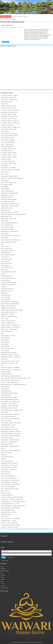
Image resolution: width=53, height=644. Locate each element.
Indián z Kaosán (5, 221)
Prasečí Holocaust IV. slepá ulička (9, 353)
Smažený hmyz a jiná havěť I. (8, 251)
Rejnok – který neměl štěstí (7, 348)
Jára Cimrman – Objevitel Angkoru (9, 478)
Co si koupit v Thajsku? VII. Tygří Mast (10, 121)
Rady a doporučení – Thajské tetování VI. (10, 380)
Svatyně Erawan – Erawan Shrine (9, 470)
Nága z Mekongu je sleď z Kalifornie (9, 482)
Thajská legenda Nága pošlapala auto (10, 393)
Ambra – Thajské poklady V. (7, 144)
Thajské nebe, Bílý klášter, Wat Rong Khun (11, 433)
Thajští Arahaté (4, 238)
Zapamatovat (11, 557)
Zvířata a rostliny (16, 27)
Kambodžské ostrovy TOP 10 (8, 289)
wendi (4, 27)
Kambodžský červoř (6, 472)
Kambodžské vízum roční (7, 197)
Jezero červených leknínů (7, 225)
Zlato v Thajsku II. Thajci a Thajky (9, 163)
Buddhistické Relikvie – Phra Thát (9, 512)
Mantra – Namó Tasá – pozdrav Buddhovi (10, 518)
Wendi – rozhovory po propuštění (9, 242)
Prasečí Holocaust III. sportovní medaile (10, 361)
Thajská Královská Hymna (7, 457)
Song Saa (3, 274)
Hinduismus (4, 459)
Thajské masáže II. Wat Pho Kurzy (9, 312)
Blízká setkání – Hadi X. (6, 259)
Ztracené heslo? (5, 560)
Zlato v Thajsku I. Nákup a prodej (9, 182)
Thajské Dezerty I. (5, 165)
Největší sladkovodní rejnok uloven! (9, 465)
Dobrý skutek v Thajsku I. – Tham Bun (10, 212)
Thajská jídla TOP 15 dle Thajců (8, 108)
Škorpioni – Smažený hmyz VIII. (8, 306)
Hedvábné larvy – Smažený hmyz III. (9, 329)
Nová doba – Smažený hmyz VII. (8, 321)
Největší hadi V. (5, 270)
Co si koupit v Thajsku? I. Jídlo (8, 161)
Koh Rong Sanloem (5, 280)
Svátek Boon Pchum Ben (7, 291)
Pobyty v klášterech (5, 210)
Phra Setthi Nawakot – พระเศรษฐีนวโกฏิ (10, 484)
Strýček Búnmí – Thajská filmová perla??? (11, 450)
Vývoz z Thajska (5, 319)
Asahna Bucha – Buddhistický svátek (9, 193)
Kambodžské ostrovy (6, 295)
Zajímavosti (3, 586)
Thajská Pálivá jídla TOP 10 (7, 151)
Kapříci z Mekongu (5, 346)
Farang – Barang (5, 233)
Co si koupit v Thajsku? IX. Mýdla (9, 114)
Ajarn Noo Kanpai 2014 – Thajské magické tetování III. (13, 501)
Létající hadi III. (4, 359)
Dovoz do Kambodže (6, 297)
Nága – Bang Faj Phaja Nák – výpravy (10, 489)
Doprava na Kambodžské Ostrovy (9, 282)
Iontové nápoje (4, 104)
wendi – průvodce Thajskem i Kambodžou (11, 525)
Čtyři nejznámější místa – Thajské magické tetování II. (13, 506)
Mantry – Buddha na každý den (8, 476)
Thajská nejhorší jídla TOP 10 (8, 146)
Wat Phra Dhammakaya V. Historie (9, 408)
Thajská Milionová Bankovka (8, 229)
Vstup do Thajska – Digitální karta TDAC (10, 204)
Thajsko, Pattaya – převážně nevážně (10, 206)
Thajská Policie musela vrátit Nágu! (9, 467)
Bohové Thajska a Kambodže (8, 255)
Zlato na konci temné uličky (7, 227)
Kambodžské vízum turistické (8, 202)
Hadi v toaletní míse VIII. (7, 263)
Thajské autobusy (5, 516)
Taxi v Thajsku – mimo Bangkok (8, 168)
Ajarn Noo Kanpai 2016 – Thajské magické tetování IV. (13, 384)
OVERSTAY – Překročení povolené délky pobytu (12, 178)
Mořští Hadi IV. (4, 293)
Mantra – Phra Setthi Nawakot (8, 487)
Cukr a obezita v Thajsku (7, 185)
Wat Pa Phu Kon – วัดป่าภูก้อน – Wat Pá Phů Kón (12, 499)
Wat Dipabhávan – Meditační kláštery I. (10, 446)
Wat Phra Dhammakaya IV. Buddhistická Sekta (12, 410)
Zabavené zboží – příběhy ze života (9, 100)
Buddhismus (3, 569)
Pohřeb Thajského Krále (7, 276)
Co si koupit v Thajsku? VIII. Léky (9, 119)
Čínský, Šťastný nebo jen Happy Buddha (10, 436)
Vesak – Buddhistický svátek (7, 510)
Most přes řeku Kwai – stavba (8, 427)
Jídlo (2, 573)
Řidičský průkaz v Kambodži (7, 138)
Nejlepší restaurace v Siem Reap (9, 97)
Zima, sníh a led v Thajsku (7, 438)
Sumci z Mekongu (5, 350)
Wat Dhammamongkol (6, 391)
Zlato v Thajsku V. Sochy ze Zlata (9, 129)
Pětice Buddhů (4, 412)
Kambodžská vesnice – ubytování (9, 521)
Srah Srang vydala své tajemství (8, 416)
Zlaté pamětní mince (6, 253)
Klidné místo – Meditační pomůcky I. (9, 316)
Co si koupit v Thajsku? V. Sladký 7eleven (11, 127)
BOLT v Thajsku (5, 174)
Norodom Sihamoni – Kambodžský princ (10, 304)
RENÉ (2, 244)
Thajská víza (4, 455)
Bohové (2, 567)
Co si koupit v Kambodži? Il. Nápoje (19, 17)
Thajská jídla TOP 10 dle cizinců (8, 308)
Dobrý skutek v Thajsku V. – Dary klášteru (11, 170)
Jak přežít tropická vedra (7, 102)
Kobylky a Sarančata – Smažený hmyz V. (10, 325)
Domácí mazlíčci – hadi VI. (7, 268)
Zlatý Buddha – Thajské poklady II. (9, 404)
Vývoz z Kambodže (5, 299)
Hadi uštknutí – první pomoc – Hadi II (9, 363)
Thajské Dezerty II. (5, 131)
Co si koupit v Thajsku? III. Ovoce (9, 155)
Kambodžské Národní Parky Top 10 (9, 112)
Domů (2, 19)
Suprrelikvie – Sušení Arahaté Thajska (10, 406)
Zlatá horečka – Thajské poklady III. (9, 442)
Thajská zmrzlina (5, 172)
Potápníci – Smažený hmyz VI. (8, 323)
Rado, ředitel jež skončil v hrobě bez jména (11, 240)
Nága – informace (5, 491)
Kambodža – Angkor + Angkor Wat (9, 523)
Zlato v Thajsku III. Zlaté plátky (8, 140)
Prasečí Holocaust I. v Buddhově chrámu (10, 480)
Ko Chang (3, 287)
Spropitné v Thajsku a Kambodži (8, 106)
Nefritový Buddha (5, 389)
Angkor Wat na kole (5, 387)
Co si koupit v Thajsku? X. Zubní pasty (10, 110)
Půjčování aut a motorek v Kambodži (9, 136)
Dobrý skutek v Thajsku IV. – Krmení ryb (10, 355)
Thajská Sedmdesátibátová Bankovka (10, 399)
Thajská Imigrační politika (7, 444)
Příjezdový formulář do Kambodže (9, 199)
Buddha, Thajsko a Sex (6, 216)
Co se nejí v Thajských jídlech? (8, 142)
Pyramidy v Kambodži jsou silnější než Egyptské (12, 497)
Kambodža (3, 575)
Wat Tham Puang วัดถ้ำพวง (7, 495)
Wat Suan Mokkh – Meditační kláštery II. (10, 440)
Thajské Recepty (5, 180)
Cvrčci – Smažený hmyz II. (7, 331)
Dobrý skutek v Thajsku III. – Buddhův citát (11, 357)
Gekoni (3, 333)
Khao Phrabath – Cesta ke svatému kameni (11, 423)
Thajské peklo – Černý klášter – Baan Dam (11, 431)
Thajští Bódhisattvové (6, 395)
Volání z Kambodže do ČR (7, 461)
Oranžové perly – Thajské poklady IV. (10, 176)
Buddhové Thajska (5, 571)
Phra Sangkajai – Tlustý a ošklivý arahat (10, 402)
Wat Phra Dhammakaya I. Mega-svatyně (10, 419)
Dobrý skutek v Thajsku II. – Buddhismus (10, 367)
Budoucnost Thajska (6, 372)
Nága (2, 581)
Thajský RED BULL (5, 189)
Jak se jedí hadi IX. (7, 25)
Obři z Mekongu (5, 344)
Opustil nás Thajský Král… (7, 374)
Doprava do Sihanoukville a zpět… (9, 285)
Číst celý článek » (5, 42)
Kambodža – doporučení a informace (9, 527)
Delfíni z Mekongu (5, 342)
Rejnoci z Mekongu (5, 338)
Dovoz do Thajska (5, 257)
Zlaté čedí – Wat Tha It (6, 421)
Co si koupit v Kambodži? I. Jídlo (8, 148)
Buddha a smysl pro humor (7, 195)
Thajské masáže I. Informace (8, 314)
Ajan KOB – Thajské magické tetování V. (10, 382)
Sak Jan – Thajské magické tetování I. (10, 223)
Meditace (3, 579)
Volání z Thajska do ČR (6, 248)
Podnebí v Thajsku (5, 246)
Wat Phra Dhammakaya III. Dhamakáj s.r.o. (11, 414)
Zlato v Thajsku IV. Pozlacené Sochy (9, 134)
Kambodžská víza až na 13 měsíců (9, 463)
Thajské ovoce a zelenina (7, 208)
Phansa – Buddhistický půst (7, 191)
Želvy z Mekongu (5, 340)
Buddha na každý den (6, 474)
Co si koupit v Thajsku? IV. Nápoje (9, 153)
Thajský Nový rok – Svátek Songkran (9, 231)
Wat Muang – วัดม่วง (6, 493)
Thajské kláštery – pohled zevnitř (8, 219)
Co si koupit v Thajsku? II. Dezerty (9, 157)
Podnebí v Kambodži (6, 159)
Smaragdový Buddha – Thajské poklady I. (11, 508)
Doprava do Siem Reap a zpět (8, 278)
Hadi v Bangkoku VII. (6, 265)
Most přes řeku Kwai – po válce (8, 425)
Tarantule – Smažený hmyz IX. (8, 125)
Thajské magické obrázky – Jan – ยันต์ (10, 504)
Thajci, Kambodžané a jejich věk (8, 272)
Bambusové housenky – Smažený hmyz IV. (11, 327)
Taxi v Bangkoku (5, 187)
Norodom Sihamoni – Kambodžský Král (10, 302)
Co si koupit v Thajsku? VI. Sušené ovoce (11, 123)
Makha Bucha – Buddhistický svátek (9, 117)
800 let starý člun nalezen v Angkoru (9, 397)
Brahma (3, 448)
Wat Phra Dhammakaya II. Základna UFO (11, 236)
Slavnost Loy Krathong (6, 453)
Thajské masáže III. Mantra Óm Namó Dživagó (12, 310)
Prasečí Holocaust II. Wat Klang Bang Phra (11, 376)
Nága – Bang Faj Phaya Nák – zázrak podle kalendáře (13, 214)
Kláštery (2, 577)
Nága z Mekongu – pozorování (8, 336)
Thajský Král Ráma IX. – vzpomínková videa (11, 370)
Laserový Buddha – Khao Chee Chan (10, 429)
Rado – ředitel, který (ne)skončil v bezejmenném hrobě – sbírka (15, 378)
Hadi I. (2, 365)
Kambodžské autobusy (6, 514)
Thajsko (2, 584)
